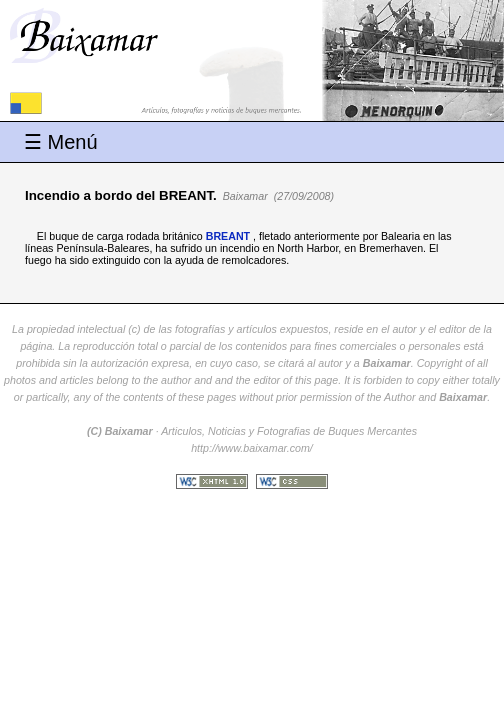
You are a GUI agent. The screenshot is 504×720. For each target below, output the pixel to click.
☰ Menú (61, 142)
